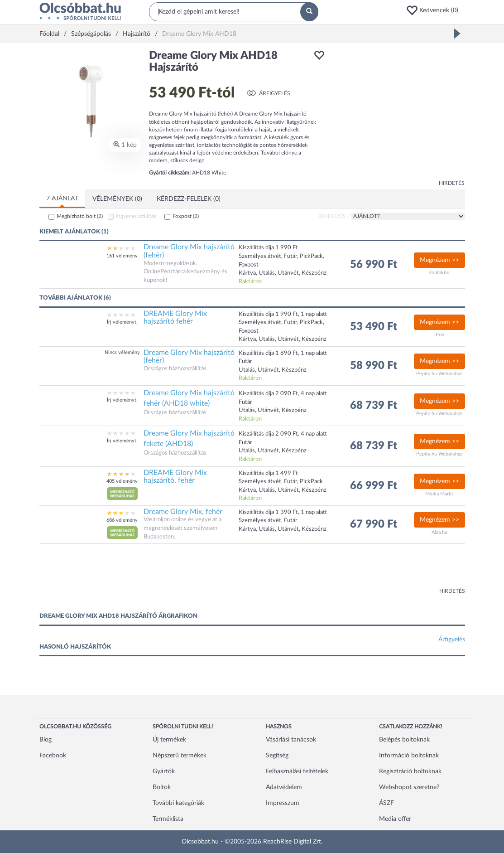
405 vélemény (122, 481)
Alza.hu (439, 532)
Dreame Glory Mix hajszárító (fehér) (189, 251)
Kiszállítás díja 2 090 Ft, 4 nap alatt (283, 394)
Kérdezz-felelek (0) (189, 199)
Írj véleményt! (122, 322)
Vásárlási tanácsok (291, 740)
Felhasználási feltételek (297, 771)
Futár (245, 402)
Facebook (53, 756)
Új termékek (169, 740)
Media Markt (439, 494)
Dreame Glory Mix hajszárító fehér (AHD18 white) (189, 398)
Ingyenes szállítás (136, 216)
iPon (439, 335)
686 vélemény (122, 520)
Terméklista (168, 819)
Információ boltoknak (409, 756)
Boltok (162, 787)
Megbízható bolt (80, 216)
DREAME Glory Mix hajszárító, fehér (175, 477)
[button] (435, 10)
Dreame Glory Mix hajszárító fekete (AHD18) (189, 439)
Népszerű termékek (180, 756)
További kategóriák (178, 803)
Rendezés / (334, 216)
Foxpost (186, 216)
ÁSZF (386, 803)
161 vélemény (122, 256)
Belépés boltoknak (404, 740)
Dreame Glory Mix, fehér (183, 512)
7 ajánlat (62, 199)
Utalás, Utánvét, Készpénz (273, 410)
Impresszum (283, 803)
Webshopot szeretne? (409, 787)
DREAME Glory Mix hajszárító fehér (175, 318)
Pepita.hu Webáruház (439, 374)
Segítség (277, 756)
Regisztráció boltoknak (410, 771)
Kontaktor (439, 273)
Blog (46, 740)
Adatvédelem (284, 787)
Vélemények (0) (117, 199)
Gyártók (164, 771)
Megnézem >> (439, 260)
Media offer (395, 819)
